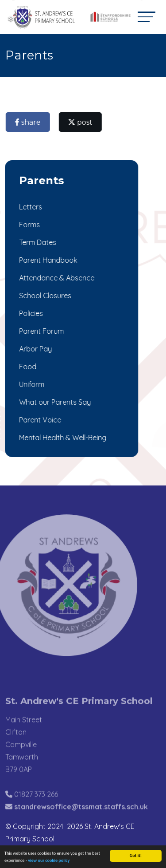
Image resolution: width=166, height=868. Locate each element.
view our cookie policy (49, 861)
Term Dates (37, 242)
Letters (30, 207)
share (29, 122)
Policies (30, 313)
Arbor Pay (35, 349)
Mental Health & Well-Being (62, 438)
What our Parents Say (54, 402)
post (81, 122)
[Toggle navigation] (147, 17)
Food (27, 367)
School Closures (44, 296)
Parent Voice (39, 420)
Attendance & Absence (56, 278)
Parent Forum (41, 331)
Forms (29, 225)
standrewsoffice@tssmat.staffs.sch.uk (81, 815)
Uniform (31, 384)
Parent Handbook (47, 260)
